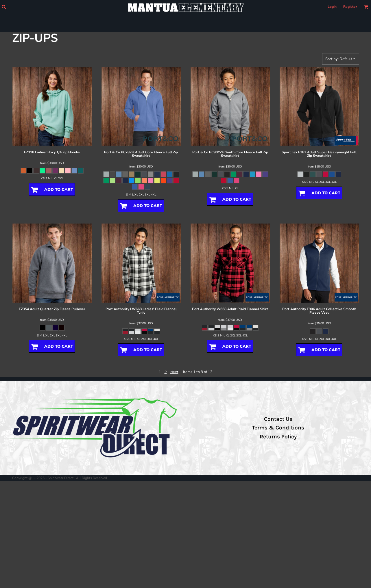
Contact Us (278, 419)
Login (332, 7)
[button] (4, 7)
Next (174, 372)
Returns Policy (278, 437)
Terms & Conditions (278, 428)
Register (350, 7)
